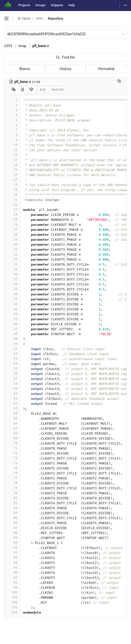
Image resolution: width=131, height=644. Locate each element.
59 (12, 388)
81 (12, 498)
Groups (41, 5)
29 (12, 239)
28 (12, 234)
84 (12, 513)
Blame (25, 69)
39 (12, 289)
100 (12, 592)
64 (12, 413)
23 (12, 209)
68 (12, 433)
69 (12, 438)
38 (12, 284)
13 (12, 160)
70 (12, 443)
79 (12, 488)
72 (12, 453)
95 (12, 567)
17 (12, 180)
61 (12, 398)
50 (12, 344)
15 (12, 170)
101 (12, 597)
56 (12, 374)
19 (12, 190)
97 (12, 577)
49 (12, 339)
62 (12, 403)
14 (12, 165)
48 (12, 334)
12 (12, 155)
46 (12, 324)
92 (12, 553)
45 (12, 319)
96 (12, 572)
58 (12, 383)
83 (12, 508)
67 (12, 428)
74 (12, 463)
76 (12, 473)
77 (12, 478)
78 (12, 483)
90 (12, 543)
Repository (56, 19)
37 (12, 279)
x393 (8, 46)
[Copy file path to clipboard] (119, 82)
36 (12, 274)
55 (12, 369)
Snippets (57, 5)
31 (12, 249)
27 (12, 229)
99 (12, 587)
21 (12, 200)
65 (12, 418)
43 (12, 309)
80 (12, 493)
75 (12, 468)
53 (12, 359)
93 (12, 558)
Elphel (24, 18)
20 (12, 195)
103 (12, 607)
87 (12, 528)
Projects (24, 5)
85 (12, 518)
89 (12, 538)
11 (12, 150)
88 (12, 533)
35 (12, 269)
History (65, 69)
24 (12, 214)
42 (12, 304)
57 (12, 379)
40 (12, 294)
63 (12, 408)
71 (12, 448)
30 (12, 244)
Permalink (106, 69)
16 (12, 175)
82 (12, 503)
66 (12, 423)
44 (12, 314)
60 (12, 393)
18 (12, 185)
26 (12, 224)
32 (12, 254)
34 (12, 264)
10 (12, 145)
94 (12, 562)
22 (12, 205)
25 (12, 219)
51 (12, 349)
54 (12, 364)
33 (12, 259)
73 (12, 458)
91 (12, 548)
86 (12, 523)
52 (12, 354)
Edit (43, 90)
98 (12, 582)
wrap (22, 46)
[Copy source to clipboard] (14, 90)
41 (12, 299)
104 (12, 612)
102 (12, 602)
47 (12, 329)
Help (72, 5)
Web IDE (58, 90)
